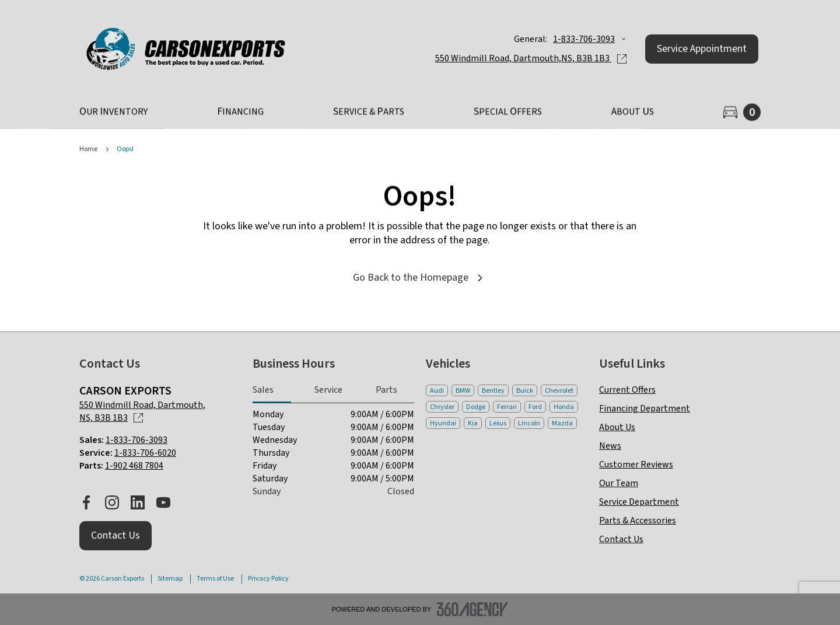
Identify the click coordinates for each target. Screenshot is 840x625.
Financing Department (645, 408)
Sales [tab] (263, 390)
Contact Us (621, 539)
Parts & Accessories (638, 521)
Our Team (619, 483)
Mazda (562, 423)
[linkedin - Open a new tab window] (138, 502)
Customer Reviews (636, 465)
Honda (564, 407)
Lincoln (529, 423)
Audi (437, 391)
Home (88, 149)
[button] (702, 49)
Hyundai (443, 423)
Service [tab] (328, 390)
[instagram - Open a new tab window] (112, 502)
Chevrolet (559, 391)
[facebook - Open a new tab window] (86, 502)
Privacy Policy (268, 579)
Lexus (498, 423)
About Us (617, 427)
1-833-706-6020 (145, 453)
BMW (463, 391)
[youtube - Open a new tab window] (163, 502)
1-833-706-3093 (584, 39)
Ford (535, 407)
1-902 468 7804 (134, 466)
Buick (525, 391)
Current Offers (627, 390)
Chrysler (442, 407)
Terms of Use (215, 579)
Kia (473, 423)
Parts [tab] (386, 390)
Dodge (476, 407)
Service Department (639, 502)
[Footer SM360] (473, 609)
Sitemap (170, 579)
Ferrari (507, 407)
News (610, 446)
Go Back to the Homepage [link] (420, 278)
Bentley (493, 391)
